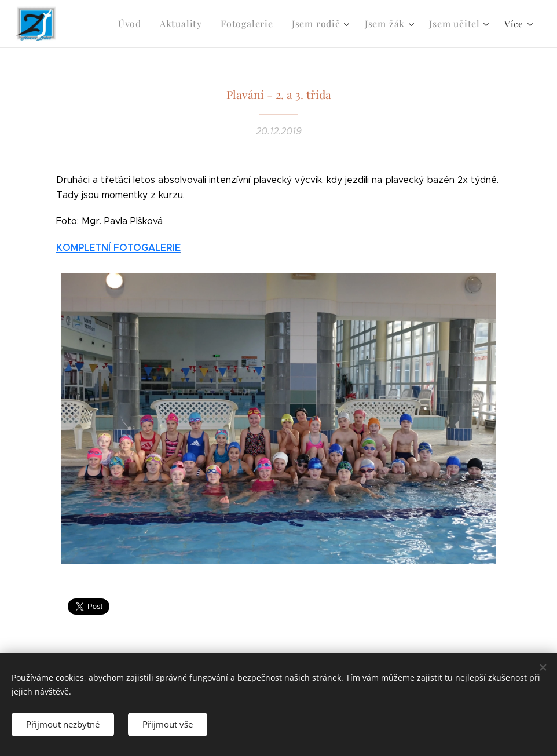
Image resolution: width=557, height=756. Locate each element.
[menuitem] (144, 24)
